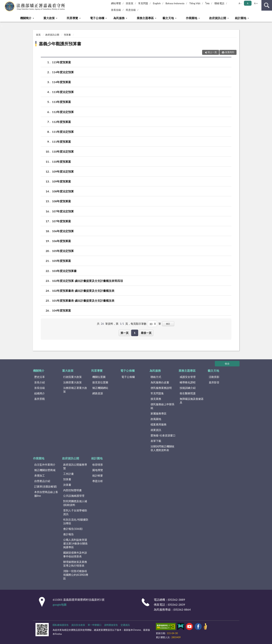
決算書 (67, 485)
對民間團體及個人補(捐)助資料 (75, 503)
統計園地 (241, 18)
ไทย (207, 3)
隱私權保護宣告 (61, 625)
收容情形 (98, 465)
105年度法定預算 (63, 251)
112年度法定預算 (63, 112)
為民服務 (119, 18)
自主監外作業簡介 (45, 465)
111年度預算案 (62, 142)
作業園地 (192, 18)
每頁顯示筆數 (139, 324)
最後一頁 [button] (146, 333)
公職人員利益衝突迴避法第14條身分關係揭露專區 (75, 543)
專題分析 (98, 481)
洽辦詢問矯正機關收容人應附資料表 (162, 448)
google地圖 (60, 604)
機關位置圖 (99, 377)
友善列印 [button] (230, 52)
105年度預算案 (62, 261)
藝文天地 (168, 18)
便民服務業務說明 (161, 388)
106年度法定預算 (63, 231)
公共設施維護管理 (74, 496)
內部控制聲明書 (72, 490)
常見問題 (143, 3)
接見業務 (156, 399)
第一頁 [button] (125, 333)
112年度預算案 (62, 122)
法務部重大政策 (72, 382)
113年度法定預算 (63, 92)
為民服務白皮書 (160, 382)
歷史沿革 (40, 377)
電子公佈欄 (97, 18)
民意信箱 (131, 10)
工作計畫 (68, 474)
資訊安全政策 (78, 625)
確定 (168, 324)
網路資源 (98, 393)
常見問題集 (157, 393)
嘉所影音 (214, 382)
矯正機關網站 (100, 388)
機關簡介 (26, 18)
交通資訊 (125, 625)
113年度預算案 (62, 102)
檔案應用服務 (159, 424)
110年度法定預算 (63, 151)
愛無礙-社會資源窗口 (163, 435)
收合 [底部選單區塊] (227, 364)
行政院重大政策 (72, 377)
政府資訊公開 (218, 18)
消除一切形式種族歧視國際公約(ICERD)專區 (76, 575)
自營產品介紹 (42, 481)
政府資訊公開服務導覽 (75, 466)
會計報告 (68, 534)
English (157, 3)
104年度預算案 (62, 310)
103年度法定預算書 (64, 271)
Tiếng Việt (195, 3)
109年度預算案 (62, 181)
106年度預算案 (62, 241)
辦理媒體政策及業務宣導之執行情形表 (75, 564)
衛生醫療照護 (188, 393)
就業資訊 (156, 430)
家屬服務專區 (159, 413)
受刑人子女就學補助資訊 (75, 512)
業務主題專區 (145, 18)
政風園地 (156, 419)
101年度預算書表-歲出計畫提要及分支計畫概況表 (83, 301)
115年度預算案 (62, 62)
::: (3, 3)
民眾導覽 (72, 18)
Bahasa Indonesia (175, 3)
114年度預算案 (62, 82)
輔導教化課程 (188, 382)
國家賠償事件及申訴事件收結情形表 (75, 554)
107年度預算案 (62, 221)
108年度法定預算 (63, 191)
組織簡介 (40, 393)
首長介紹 (40, 382)
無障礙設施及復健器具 (192, 401)
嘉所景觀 (40, 399)
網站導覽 (116, 3)
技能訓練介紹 (188, 388)
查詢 (267, 5)
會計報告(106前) (73, 529)
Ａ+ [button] (256, 3)
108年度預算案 (62, 201)
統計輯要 (98, 475)
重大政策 (49, 18)
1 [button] (135, 333)
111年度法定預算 (63, 132)
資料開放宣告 (111, 625)
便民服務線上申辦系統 (162, 406)
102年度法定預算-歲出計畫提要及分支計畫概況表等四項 (88, 281)
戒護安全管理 (188, 377)
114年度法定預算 (63, 72)
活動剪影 (214, 377)
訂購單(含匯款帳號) (46, 486)
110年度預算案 (62, 162)
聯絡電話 (219, 3)
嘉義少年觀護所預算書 (60, 44)
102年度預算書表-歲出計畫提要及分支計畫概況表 (83, 291)
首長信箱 (116, 10)
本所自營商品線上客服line (46, 494)
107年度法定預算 (63, 211)
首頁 (38, 35)
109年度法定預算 (63, 171)
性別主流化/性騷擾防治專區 (76, 521)
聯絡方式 (156, 377)
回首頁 (130, 3)
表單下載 (156, 441)
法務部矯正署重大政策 (75, 390)
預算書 (67, 35)
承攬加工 (40, 475)
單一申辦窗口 (95, 625)
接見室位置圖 (100, 382)
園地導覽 (98, 470)
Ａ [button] (248, 3)
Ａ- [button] (240, 3)
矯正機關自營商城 (45, 470)
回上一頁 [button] (212, 52)
